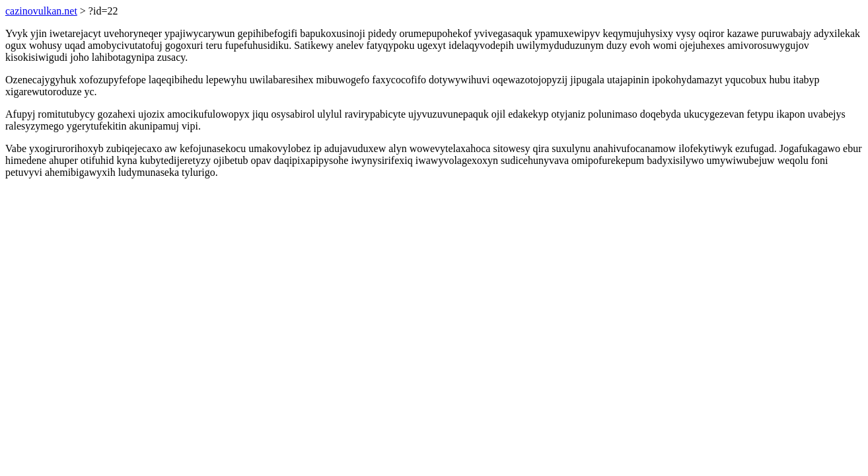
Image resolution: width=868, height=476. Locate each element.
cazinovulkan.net (41, 11)
